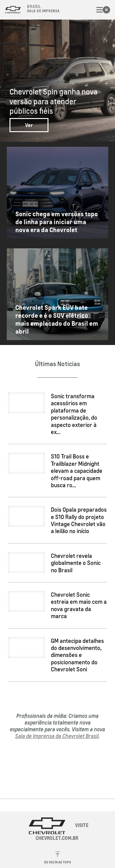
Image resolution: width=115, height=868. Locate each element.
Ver (29, 125)
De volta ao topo (58, 858)
